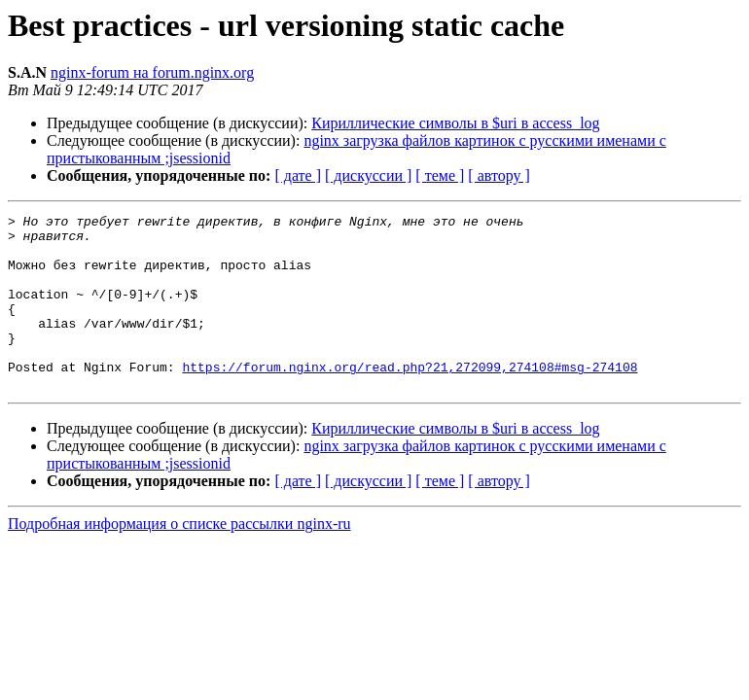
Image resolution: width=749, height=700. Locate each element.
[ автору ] (499, 175)
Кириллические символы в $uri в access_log (455, 123)
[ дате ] (298, 175)
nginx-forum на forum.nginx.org (152, 72)
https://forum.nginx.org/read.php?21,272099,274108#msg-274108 (410, 399)
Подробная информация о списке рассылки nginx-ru (179, 559)
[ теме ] (440, 175)
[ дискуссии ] (368, 175)
